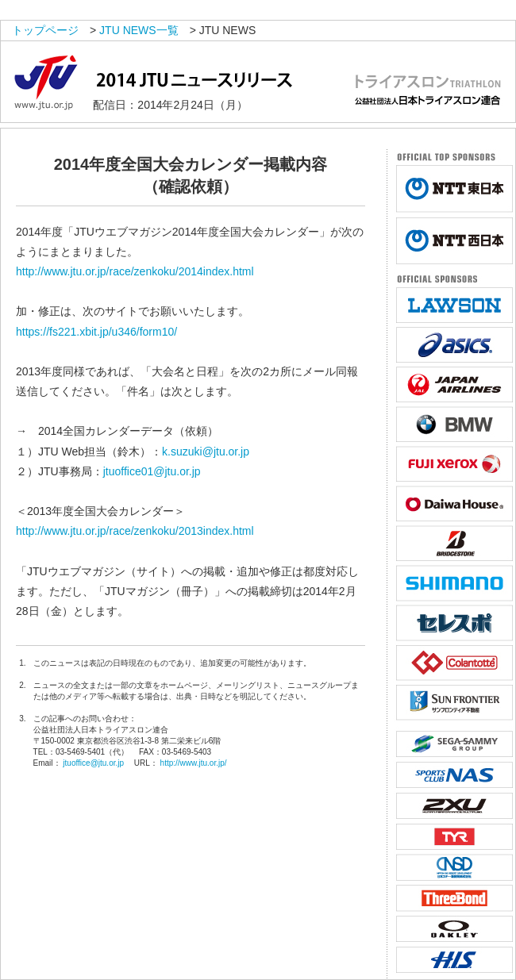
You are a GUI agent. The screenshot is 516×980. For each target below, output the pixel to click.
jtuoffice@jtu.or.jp (93, 763)
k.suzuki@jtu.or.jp (206, 452)
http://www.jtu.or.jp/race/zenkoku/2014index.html (135, 271)
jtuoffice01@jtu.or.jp (152, 471)
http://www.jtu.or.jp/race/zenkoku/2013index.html (135, 531)
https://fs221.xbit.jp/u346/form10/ (96, 332)
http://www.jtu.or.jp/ (194, 763)
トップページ (45, 30)
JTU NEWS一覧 (139, 30)
